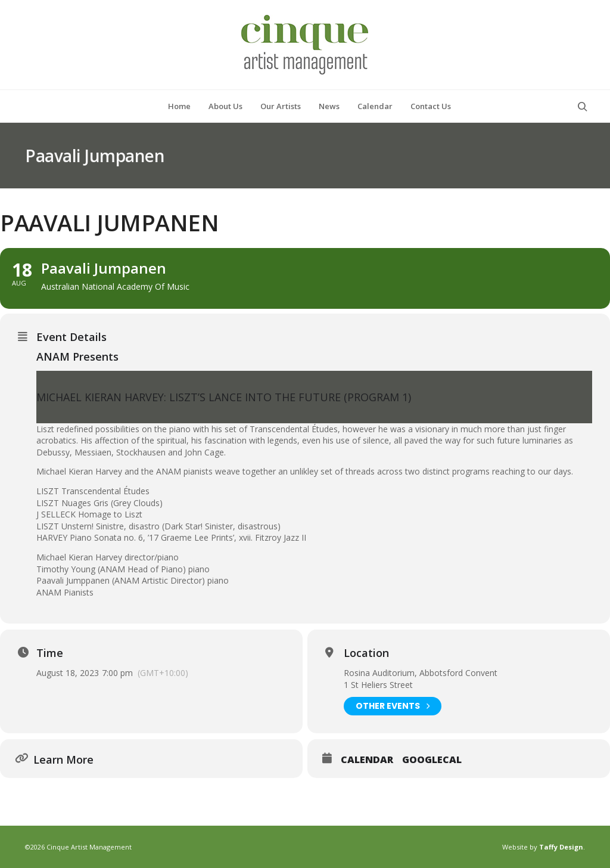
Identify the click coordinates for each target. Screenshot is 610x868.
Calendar (367, 760)
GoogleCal (432, 760)
